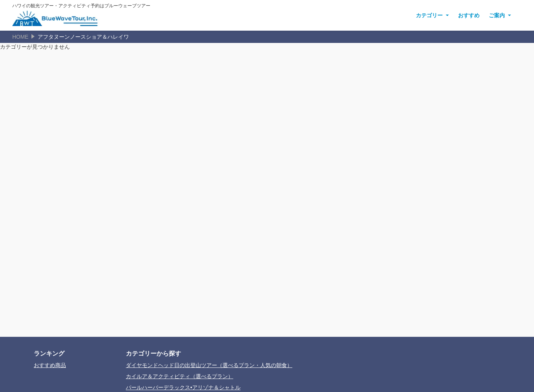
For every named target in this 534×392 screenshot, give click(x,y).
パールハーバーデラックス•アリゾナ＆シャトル (183, 387)
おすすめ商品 (50, 365)
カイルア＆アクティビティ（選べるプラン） (180, 376)
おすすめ (469, 15)
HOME (20, 37)
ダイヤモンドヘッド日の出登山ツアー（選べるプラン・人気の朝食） (209, 365)
